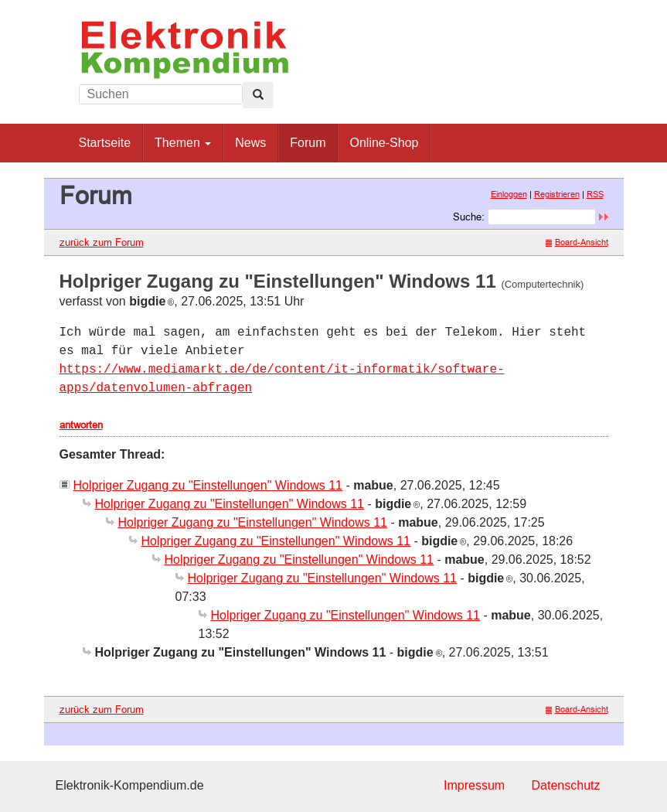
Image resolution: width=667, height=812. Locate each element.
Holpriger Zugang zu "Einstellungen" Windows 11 (208, 485)
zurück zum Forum (102, 242)
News (250, 143)
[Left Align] (258, 95)
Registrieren (557, 194)
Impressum (474, 785)
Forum (308, 143)
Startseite (105, 143)
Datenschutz (566, 785)
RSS (595, 194)
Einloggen (509, 194)
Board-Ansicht (577, 242)
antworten (81, 425)
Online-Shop (384, 143)
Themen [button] (183, 143)
